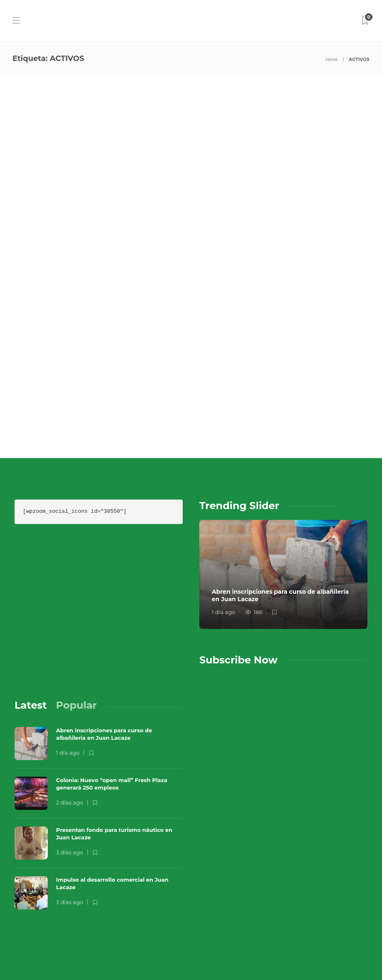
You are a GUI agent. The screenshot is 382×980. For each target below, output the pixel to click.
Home (331, 59)
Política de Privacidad (255, 955)
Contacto (299, 922)
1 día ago (223, 537)
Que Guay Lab (350, 909)
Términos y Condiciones (257, 939)
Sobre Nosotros (244, 922)
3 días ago (70, 777)
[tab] (31, 630)
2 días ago (70, 727)
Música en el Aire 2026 (274, 909)
